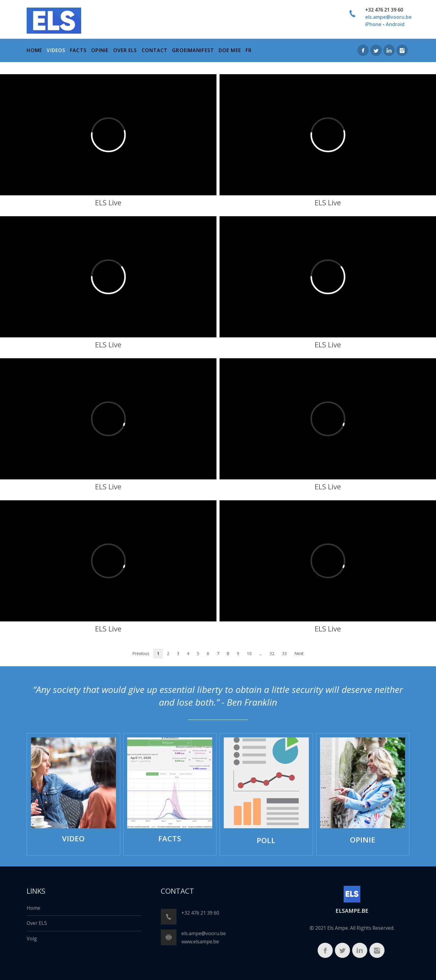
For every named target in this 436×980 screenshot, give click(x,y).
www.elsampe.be (200, 942)
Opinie (100, 50)
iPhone (373, 24)
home (34, 50)
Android (395, 24)
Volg (32, 939)
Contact (155, 50)
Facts (78, 50)
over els (125, 50)
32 (272, 653)
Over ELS (37, 923)
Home (33, 908)
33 (284, 653)
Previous (141, 653)
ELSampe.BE (352, 911)
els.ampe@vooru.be (388, 17)
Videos (56, 50)
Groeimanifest (193, 50)
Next (299, 653)
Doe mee (230, 50)
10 (249, 653)
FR (249, 50)
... (261, 653)
